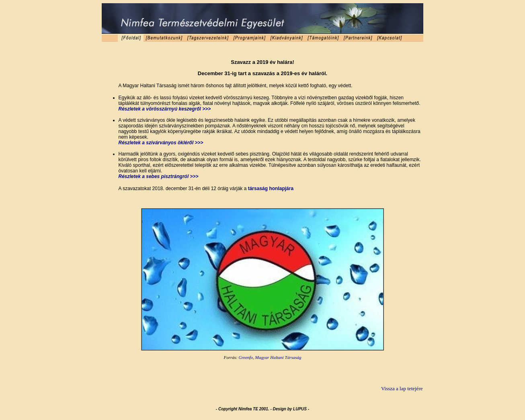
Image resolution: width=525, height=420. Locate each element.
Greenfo (246, 357)
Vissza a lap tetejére (402, 388)
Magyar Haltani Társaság (278, 357)
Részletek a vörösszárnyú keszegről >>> (165, 109)
